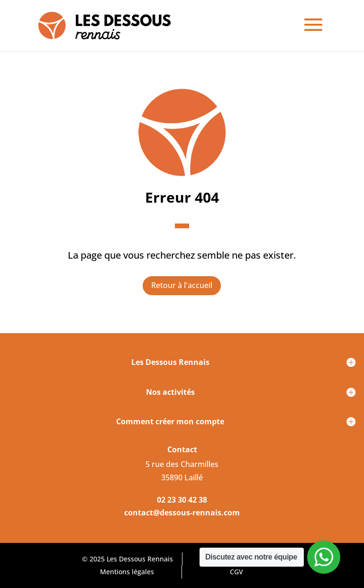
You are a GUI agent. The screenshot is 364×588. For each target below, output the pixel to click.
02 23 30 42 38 (182, 500)
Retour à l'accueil (182, 285)
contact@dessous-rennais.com (182, 513)
